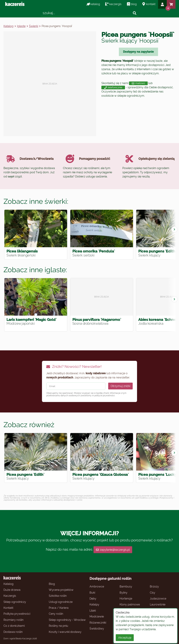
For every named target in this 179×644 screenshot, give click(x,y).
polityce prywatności (105, 396)
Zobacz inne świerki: (36, 201)
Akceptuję (125, 638)
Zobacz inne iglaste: (35, 270)
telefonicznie (113, 87)
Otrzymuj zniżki (120, 386)
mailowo (138, 83)
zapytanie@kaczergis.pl (113, 550)
